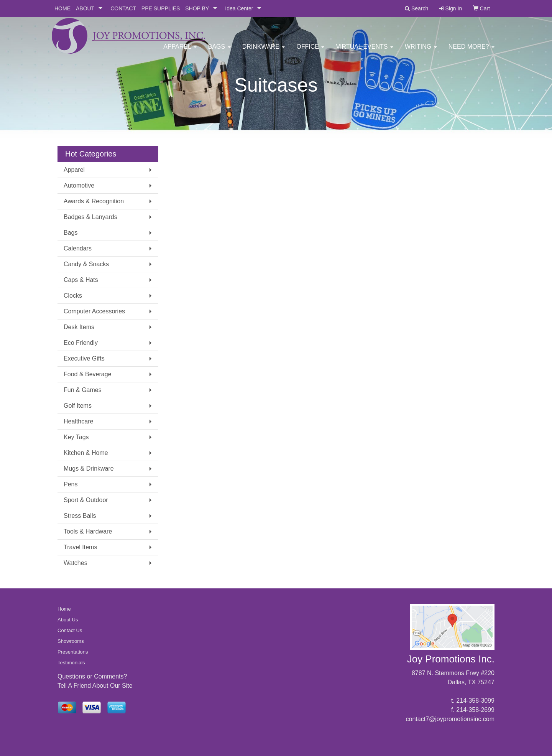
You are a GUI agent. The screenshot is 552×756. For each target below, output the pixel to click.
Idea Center (239, 8)
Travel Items (80, 547)
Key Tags (76, 437)
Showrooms (71, 641)
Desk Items (79, 327)
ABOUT (85, 8)
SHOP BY (197, 8)
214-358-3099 (475, 701)
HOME (62, 8)
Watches (76, 563)
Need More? (472, 50)
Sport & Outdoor (86, 500)
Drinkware (264, 50)
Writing (421, 50)
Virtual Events (365, 50)
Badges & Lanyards (90, 217)
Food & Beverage (88, 374)
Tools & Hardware (88, 531)
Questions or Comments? (92, 676)
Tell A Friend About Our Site (95, 686)
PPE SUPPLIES (161, 8)
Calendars (78, 248)
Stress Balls (80, 516)
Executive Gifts (84, 358)
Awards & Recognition (94, 201)
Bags (219, 50)
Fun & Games (83, 390)
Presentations (73, 652)
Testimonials (71, 663)
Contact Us (70, 630)
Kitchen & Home (86, 453)
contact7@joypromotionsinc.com (450, 719)
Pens (71, 484)
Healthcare (78, 421)
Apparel (180, 50)
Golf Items (78, 406)
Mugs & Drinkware (89, 469)
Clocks (73, 296)
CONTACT (123, 8)
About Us (68, 620)
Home (64, 609)
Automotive (79, 185)
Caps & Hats (81, 280)
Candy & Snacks (86, 264)
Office (310, 50)
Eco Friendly (81, 343)
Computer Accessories (94, 311)
